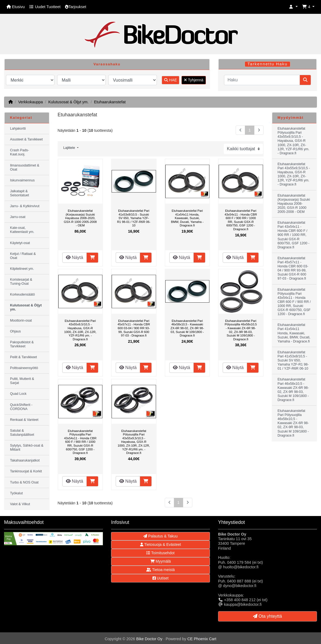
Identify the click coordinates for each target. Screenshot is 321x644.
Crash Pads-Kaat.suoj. (20, 152)
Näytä (74, 257)
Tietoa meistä (160, 570)
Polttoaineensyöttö (24, 368)
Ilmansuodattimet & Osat (25, 167)
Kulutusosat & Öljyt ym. (68, 102)
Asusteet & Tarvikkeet (26, 139)
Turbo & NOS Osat (24, 482)
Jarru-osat (18, 217)
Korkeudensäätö (22, 294)
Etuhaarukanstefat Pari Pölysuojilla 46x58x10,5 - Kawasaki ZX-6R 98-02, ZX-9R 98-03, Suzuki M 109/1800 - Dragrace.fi (241, 330)
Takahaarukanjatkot (25, 460)
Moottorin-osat (21, 321)
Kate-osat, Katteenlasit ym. (22, 230)
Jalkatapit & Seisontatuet (20, 193)
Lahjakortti (18, 129)
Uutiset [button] (160, 578)
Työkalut (16, 493)
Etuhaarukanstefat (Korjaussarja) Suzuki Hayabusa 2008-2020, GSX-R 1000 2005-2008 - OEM (80, 218)
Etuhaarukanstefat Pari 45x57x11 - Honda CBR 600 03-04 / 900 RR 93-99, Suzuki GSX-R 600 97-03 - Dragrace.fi (134, 328)
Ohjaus (15, 331)
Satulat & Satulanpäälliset (22, 433)
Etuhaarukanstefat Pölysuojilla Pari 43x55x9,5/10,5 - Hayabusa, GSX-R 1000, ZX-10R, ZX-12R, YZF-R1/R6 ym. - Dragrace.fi (134, 442)
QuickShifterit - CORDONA (21, 407)
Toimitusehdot (160, 553)
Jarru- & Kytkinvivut (25, 206)
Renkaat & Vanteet (24, 420)
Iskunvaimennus (22, 180)
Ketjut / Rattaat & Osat (23, 256)
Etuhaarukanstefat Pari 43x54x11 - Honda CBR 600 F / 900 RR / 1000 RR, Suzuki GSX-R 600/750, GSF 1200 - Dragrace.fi (241, 220)
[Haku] (262, 80)
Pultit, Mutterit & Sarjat (22, 381)
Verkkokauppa (30, 102)
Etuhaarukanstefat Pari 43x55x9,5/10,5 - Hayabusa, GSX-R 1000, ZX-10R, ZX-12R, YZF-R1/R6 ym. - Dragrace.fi (80, 330)
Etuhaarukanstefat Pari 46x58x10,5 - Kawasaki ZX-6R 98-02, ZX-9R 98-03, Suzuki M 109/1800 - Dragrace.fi (187, 328)
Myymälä (161, 561)
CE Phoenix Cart (202, 639)
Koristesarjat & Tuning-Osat (21, 282)
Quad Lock (18, 394)
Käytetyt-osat (20, 243)
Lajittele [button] (70, 148)
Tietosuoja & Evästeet (160, 544)
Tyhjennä (194, 80)
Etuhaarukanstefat (110, 102)
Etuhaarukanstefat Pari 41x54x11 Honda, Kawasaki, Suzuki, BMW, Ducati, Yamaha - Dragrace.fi (187, 218)
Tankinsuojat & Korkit (26, 471)
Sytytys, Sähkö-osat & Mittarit (27, 448)
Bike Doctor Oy (149, 639)
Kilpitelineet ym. (22, 269)
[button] (293, 7)
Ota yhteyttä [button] (267, 616)
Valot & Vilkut (20, 504)
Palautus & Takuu (160, 536)
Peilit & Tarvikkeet (23, 357)
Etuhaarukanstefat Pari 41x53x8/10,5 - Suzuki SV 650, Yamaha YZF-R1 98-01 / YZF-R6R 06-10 (134, 218)
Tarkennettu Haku (268, 64)
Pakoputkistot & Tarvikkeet (22, 344)
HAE (171, 80)
